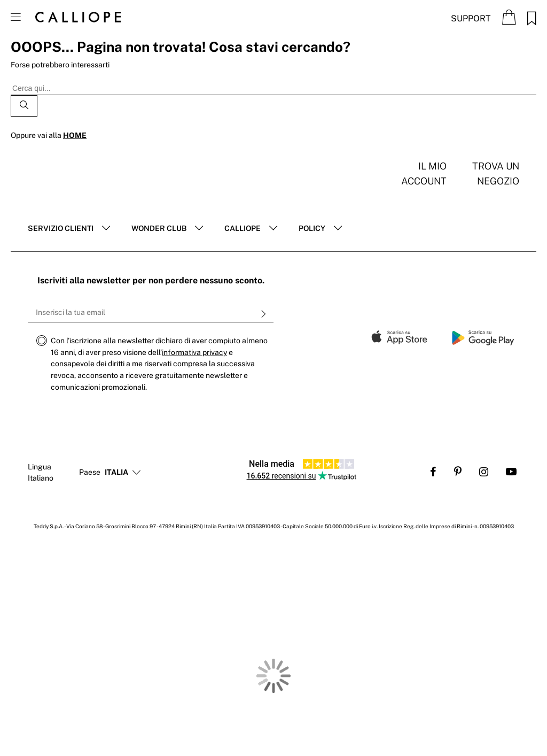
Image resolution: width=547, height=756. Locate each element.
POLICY (312, 228)
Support (471, 18)
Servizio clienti (61, 228)
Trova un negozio (496, 173)
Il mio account (424, 173)
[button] (116, 473)
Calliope (243, 228)
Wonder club (159, 228)
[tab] (69, 229)
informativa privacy (194, 352)
